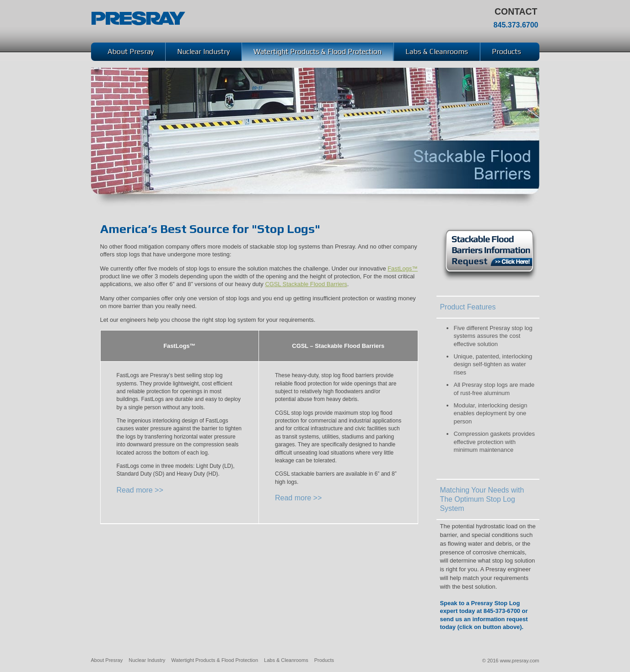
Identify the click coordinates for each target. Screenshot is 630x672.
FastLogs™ (403, 268)
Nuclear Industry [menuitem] (203, 51)
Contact (516, 12)
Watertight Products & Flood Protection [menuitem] (318, 51)
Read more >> (140, 490)
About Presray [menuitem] (131, 51)
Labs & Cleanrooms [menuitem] (437, 51)
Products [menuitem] (506, 51)
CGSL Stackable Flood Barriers (306, 284)
